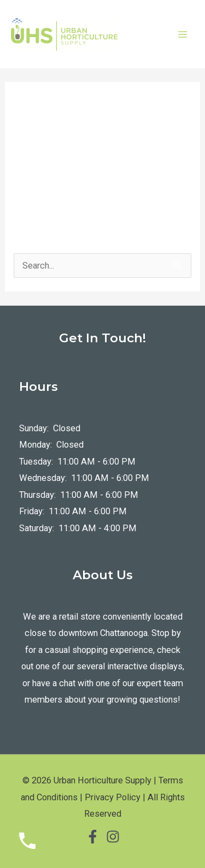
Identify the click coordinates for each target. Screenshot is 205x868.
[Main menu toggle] (182, 34)
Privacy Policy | (115, 797)
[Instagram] (113, 837)
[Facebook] (93, 837)
